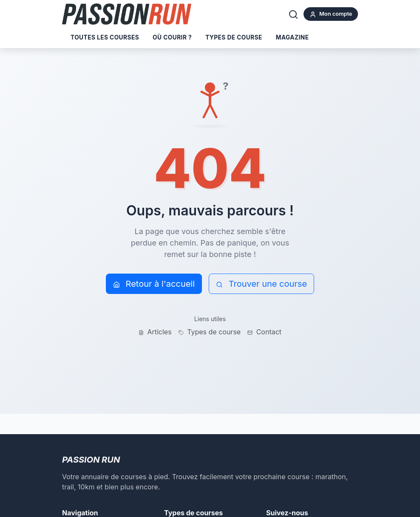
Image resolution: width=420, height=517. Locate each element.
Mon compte (331, 14)
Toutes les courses (105, 37)
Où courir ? (172, 37)
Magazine (292, 37)
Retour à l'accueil (154, 284)
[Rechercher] (293, 14)
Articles (155, 332)
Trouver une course (261, 284)
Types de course (234, 37)
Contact (264, 332)
